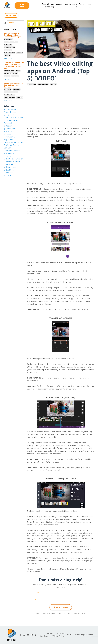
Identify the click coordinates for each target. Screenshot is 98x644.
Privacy (50, 633)
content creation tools (11, 42)
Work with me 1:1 (71, 5)
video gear (20, 53)
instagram (8, 126)
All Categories (10, 109)
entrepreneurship (9, 71)
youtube (7, 175)
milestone (8, 131)
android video (32, 84)
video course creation (13, 159)
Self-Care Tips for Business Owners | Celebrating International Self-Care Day (14, 65)
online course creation (14, 142)
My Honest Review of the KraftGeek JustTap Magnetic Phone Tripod (13, 35)
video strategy (10, 170)
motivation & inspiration (11, 73)
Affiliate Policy (58, 636)
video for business (10, 53)
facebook (8, 123)
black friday (8, 89)
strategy (7, 156)
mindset (18, 71)
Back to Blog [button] (11, 15)
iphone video (8, 45)
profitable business (12, 145)
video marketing (11, 167)
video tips (53, 84)
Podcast (83, 4)
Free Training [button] (22, 6)
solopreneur (8, 50)
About (59, 4)
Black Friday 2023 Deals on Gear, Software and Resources (14, 85)
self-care (7, 76)
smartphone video (43, 84)
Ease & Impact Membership (48, 5)
